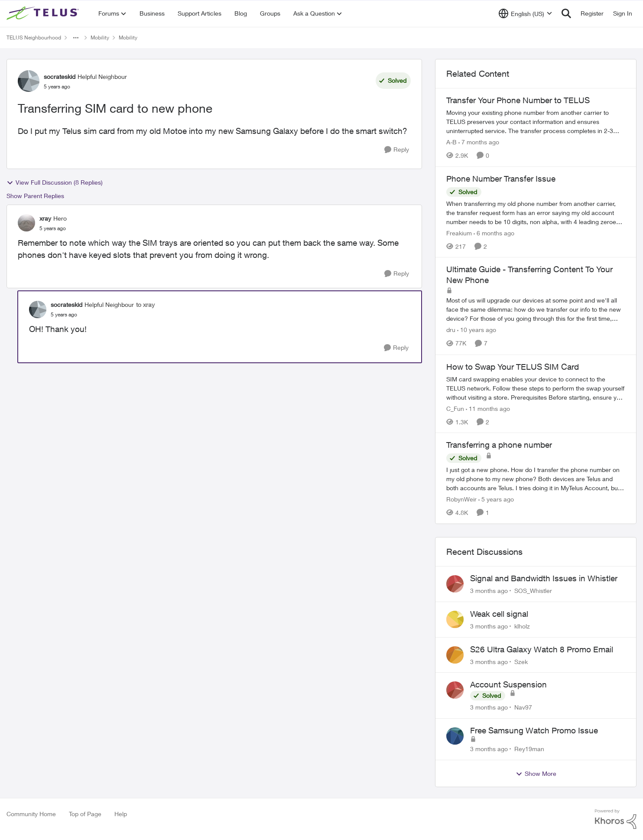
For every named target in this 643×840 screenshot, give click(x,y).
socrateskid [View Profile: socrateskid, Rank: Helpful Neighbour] (60, 77)
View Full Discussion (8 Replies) (55, 182)
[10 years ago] (477, 330)
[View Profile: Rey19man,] (455, 736)
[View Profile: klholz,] (455, 619)
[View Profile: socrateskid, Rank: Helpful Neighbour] (29, 81)
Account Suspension (508, 684)
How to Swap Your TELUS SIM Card (513, 367)
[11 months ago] (488, 408)
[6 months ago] (494, 233)
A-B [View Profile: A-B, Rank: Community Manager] (451, 142)
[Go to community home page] (44, 13)
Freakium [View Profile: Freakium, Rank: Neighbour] (459, 233)
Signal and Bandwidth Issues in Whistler (544, 578)
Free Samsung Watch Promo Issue (534, 730)
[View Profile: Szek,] (455, 655)
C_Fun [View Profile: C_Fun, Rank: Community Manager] (455, 408)
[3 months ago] (489, 591)
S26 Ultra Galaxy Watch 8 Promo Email (542, 649)
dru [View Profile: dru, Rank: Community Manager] (451, 330)
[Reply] (397, 150)
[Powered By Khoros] (616, 819)
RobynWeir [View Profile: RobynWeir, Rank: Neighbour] (461, 499)
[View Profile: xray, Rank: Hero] (26, 223)
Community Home (31, 814)
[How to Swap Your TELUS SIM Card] (536, 388)
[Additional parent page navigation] (76, 38)
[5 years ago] (496, 499)
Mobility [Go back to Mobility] (100, 37)
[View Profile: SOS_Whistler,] (455, 584)
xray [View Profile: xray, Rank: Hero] (45, 218)
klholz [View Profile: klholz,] (522, 626)
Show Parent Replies (35, 196)
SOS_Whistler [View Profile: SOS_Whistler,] (533, 591)
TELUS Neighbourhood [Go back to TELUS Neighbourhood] (34, 37)
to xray (145, 304)
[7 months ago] (479, 142)
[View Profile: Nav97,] (455, 690)
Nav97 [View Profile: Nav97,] (523, 707)
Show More (536, 774)
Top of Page (85, 814)
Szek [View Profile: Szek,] (521, 661)
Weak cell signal (499, 614)
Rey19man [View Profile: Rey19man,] (529, 749)
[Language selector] (525, 13)
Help (121, 814)
